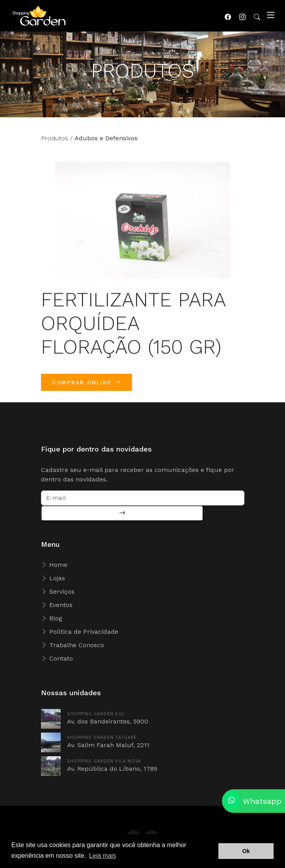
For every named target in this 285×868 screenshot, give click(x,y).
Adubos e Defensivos (106, 142)
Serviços (58, 591)
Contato (57, 658)
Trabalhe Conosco (73, 645)
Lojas (53, 578)
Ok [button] (246, 851)
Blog (52, 618)
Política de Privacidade (80, 632)
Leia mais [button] (102, 856)
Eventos (57, 605)
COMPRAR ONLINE (87, 386)
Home (54, 565)
